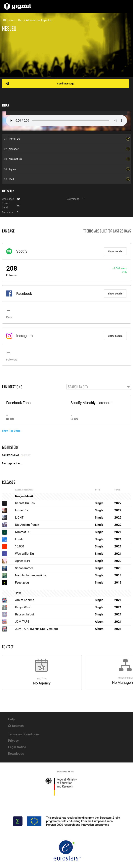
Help (11, 719)
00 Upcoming (11, 455)
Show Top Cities (11, 431)
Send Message (66, 84)
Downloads (16, 754)
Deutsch (18, 726)
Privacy (13, 741)
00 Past (26, 455)
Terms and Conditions (24, 734)
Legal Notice (17, 747)
